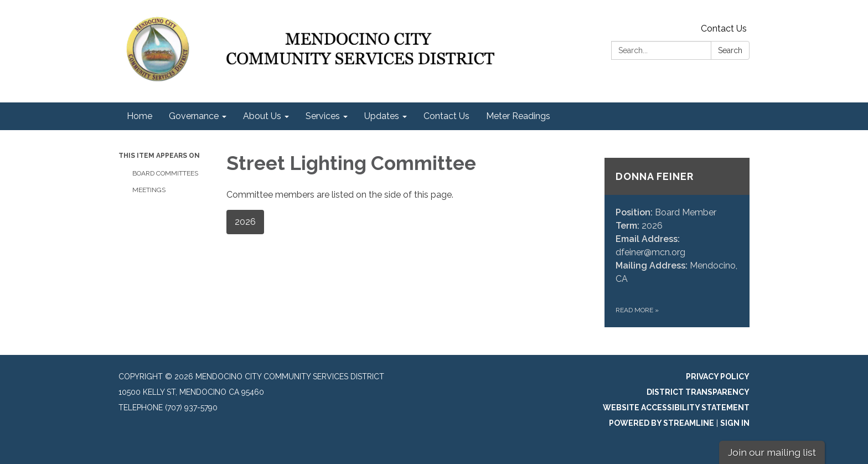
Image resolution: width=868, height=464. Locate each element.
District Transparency (698, 392)
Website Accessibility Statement (676, 408)
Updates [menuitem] (382, 116)
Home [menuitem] (139, 116)
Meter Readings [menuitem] (518, 116)
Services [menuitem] (323, 116)
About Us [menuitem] (262, 116)
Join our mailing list (772, 452)
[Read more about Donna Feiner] (677, 243)
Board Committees (165, 173)
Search (730, 50)
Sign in (735, 423)
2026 (245, 222)
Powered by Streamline (662, 423)
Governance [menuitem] (194, 116)
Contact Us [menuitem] (446, 116)
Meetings (149, 190)
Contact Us (724, 29)
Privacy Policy (718, 377)
